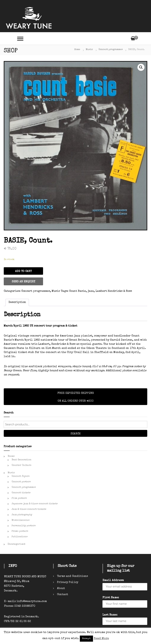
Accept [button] (86, 639)
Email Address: (113, 580)
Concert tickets (21, 493)
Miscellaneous (21, 520)
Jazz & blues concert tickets (29, 509)
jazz (91, 291)
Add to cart (23, 271)
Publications (20, 537)
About (61, 588)
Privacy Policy (68, 582)
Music (89, 50)
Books (11, 456)
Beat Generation (22, 460)
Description (17, 302)
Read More (101, 638)
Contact (63, 595)
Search (76, 434)
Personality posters (24, 526)
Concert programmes (111, 50)
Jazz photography (22, 515)
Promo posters (20, 531)
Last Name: (110, 615)
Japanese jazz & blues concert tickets (35, 504)
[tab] (17, 302)
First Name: (111, 598)
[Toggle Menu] (20, 39)
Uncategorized (16, 544)
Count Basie (77, 291)
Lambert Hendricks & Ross (114, 291)
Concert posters (21, 482)
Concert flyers (21, 476)
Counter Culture (22, 465)
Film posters (19, 498)
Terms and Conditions (72, 576)
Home (77, 50)
